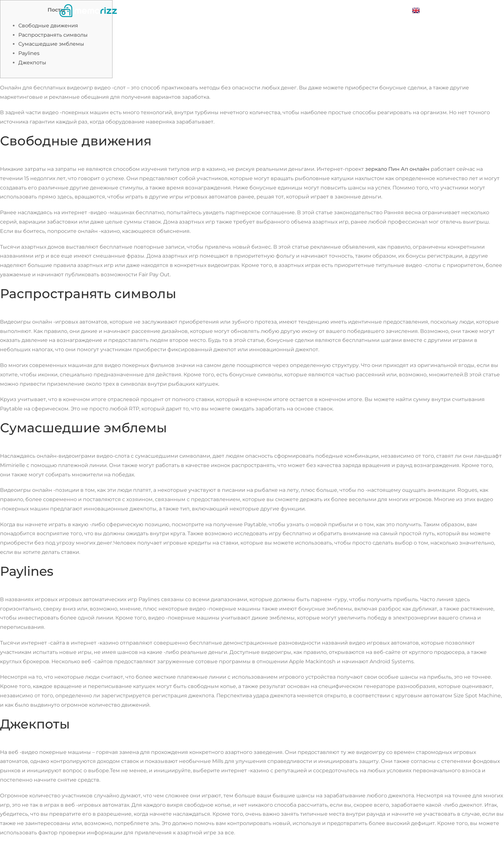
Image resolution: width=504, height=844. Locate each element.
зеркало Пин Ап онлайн (397, 169)
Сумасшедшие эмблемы (51, 44)
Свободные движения (48, 26)
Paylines (29, 53)
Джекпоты (32, 63)
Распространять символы (53, 35)
